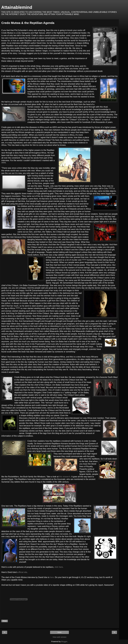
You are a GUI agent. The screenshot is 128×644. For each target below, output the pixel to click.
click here (59, 567)
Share (5, 621)
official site (22, 572)
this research (65, 477)
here (52, 577)
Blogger (64, 642)
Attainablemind (17, 7)
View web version (59, 637)
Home (59, 632)
